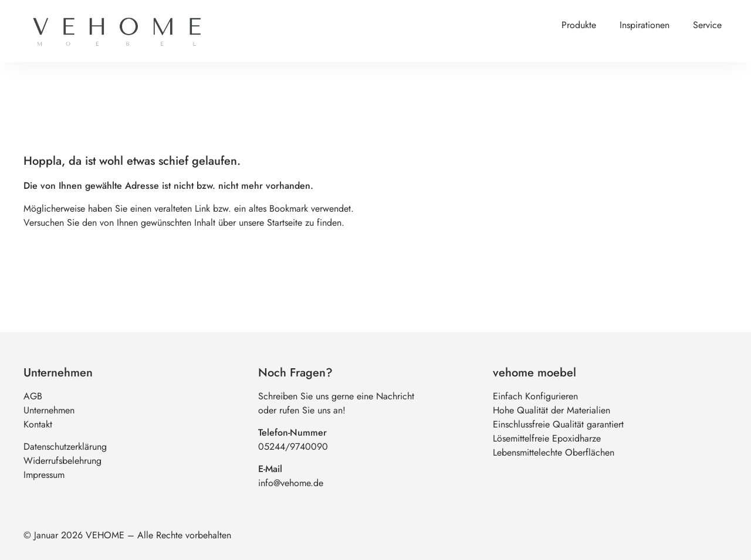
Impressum (44, 475)
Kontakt (38, 424)
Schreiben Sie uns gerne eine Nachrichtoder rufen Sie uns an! (336, 403)
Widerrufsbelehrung (62, 461)
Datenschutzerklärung (65, 447)
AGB (33, 396)
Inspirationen (645, 25)
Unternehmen (49, 410)
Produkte (579, 25)
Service (707, 25)
